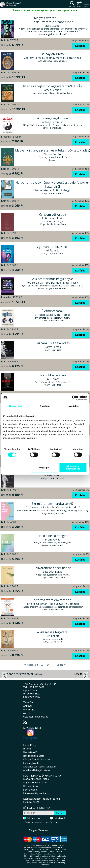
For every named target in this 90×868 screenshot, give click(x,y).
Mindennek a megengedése (73, 467)
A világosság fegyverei (53, 632)
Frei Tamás (53, 379)
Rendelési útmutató (34, 756)
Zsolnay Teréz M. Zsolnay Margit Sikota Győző (53, 58)
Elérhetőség (30, 745)
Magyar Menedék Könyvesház (11, 6)
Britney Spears (53, 475)
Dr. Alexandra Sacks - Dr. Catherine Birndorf (53, 507)
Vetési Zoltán (53, 154)
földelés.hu (45, 865)
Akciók (27, 713)
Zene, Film (29, 702)
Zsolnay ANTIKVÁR (53, 54)
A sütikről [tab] (74, 406)
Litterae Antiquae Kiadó (36, 793)
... (54, 665)
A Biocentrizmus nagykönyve (53, 279)
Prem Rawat (53, 539)
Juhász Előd (53, 250)
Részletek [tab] (45, 406)
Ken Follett (53, 636)
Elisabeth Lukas (53, 572)
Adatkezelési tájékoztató (36, 770)
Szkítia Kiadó (30, 790)
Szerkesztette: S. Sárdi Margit (53, 190)
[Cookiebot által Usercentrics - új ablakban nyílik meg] (74, 398)
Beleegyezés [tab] (16, 406)
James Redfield (53, 90)
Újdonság (28, 709)
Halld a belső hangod (53, 536)
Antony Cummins (53, 122)
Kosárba (80, 46)
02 (36, 665)
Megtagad (44, 468)
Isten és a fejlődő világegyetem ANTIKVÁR (53, 86)
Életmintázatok (53, 311)
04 (48, 665)
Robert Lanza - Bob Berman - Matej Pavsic (53, 283)
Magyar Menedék (38, 830)
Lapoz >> (62, 665)
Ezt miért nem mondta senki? (53, 504)
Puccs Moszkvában (53, 375)
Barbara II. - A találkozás (53, 343)
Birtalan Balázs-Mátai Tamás (53, 315)
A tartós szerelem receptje (53, 600)
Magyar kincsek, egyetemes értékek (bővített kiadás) (53, 150)
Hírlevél (27, 749)
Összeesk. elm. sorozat (35, 717)
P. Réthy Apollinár (53, 218)
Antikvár (28, 706)
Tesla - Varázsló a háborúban (53, 22)
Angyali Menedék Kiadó (36, 782)
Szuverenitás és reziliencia (53, 568)
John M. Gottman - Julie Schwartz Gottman (53, 604)
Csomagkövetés (32, 763)
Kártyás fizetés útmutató (37, 759)
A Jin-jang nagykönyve (53, 118)
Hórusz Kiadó (31, 786)
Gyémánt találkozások (53, 247)
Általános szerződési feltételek (40, 767)
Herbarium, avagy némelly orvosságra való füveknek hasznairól (53, 184)
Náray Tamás (53, 347)
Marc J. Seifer (53, 26)
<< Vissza (28, 665)
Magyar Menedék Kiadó (36, 779)
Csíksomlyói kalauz (53, 215)
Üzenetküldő (30, 752)
